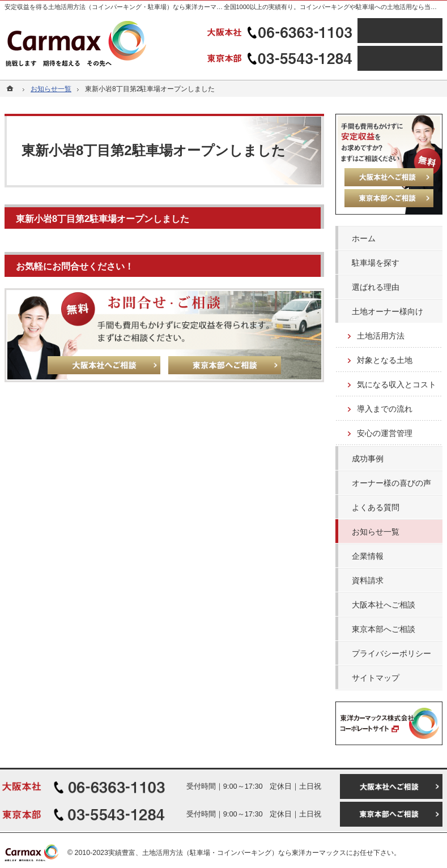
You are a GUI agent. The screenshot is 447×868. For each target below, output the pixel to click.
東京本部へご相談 (384, 629)
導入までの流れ (385, 409)
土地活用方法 (381, 336)
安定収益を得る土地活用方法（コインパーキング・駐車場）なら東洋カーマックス (120, 7)
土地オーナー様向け (388, 311)
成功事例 (368, 459)
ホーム (364, 238)
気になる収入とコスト (397, 384)
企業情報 (368, 556)
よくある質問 (376, 507)
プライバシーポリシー (391, 653)
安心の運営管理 (385, 433)
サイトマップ (376, 678)
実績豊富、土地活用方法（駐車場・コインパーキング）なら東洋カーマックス (227, 853)
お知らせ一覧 (376, 532)
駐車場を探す (376, 263)
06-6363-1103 (281, 31)
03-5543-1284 (281, 58)
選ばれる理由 (376, 287)
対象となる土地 (385, 360)
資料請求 (368, 580)
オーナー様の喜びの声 (391, 483)
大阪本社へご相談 (384, 605)
